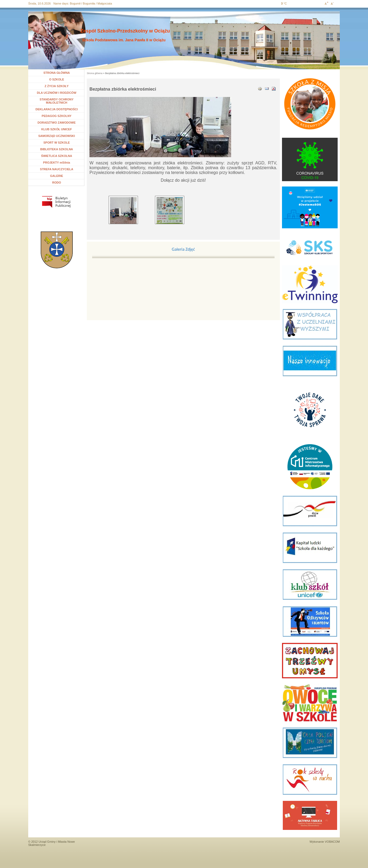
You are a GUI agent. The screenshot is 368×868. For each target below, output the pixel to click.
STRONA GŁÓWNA (57, 73)
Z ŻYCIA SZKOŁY (56, 86)
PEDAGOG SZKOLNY (57, 116)
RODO (57, 182)
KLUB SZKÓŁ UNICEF (57, 129)
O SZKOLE (58, 79)
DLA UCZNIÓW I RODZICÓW (56, 93)
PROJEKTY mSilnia (57, 163)
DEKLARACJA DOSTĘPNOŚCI (57, 109)
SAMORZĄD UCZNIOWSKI (57, 136)
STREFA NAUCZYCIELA (57, 169)
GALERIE (57, 176)
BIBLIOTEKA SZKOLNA (57, 149)
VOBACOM (332, 842)
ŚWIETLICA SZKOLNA (56, 156)
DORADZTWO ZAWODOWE (57, 123)
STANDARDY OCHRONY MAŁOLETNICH (57, 101)
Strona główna (95, 73)
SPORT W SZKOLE (57, 143)
